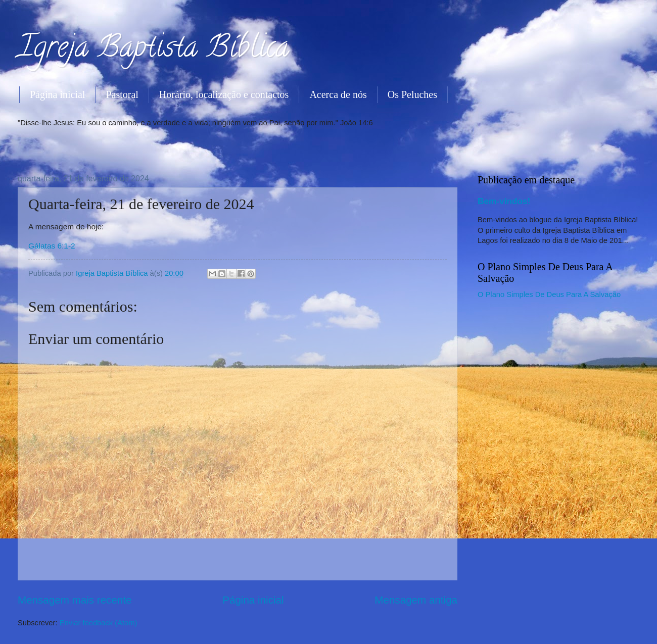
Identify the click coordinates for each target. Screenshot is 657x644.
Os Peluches (412, 94)
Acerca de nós (338, 94)
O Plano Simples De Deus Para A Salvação (549, 294)
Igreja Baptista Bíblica (153, 50)
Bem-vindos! (504, 201)
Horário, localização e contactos (224, 94)
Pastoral (122, 94)
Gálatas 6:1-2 (52, 246)
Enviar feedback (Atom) (99, 623)
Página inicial (57, 94)
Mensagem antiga (416, 600)
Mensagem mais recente (75, 600)
